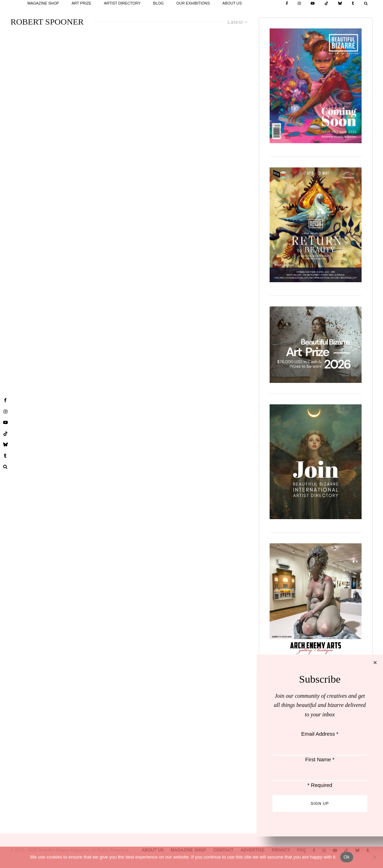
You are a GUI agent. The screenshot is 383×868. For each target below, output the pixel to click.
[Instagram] (299, 4)
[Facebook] (287, 4)
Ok (347, 857)
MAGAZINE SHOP (43, 3)
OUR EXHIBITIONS (193, 3)
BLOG (158, 3)
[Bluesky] (340, 4)
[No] (374, 857)
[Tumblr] (353, 4)
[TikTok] (326, 4)
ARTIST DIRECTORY (122, 3)
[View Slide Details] (316, 345)
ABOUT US (232, 3)
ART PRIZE (81, 3)
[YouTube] (313, 4)
